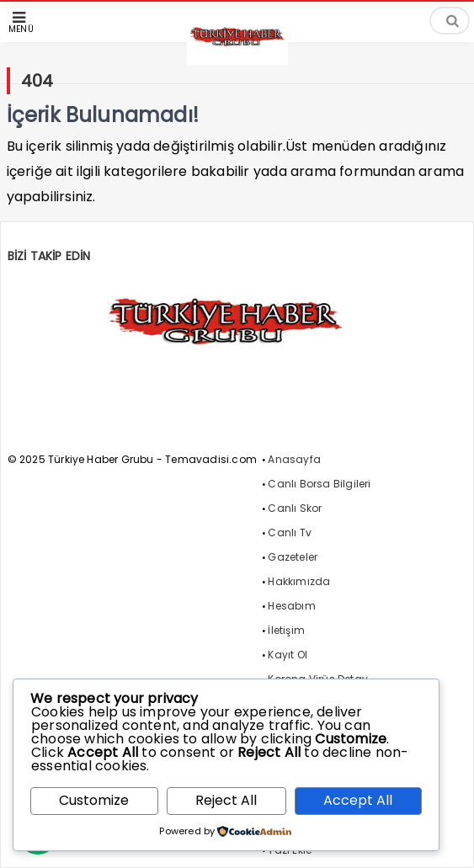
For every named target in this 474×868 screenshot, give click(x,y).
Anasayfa (294, 459)
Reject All (226, 800)
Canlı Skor (295, 508)
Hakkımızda (299, 581)
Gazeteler (293, 557)
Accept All (358, 800)
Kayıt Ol (288, 655)
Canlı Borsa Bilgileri (319, 484)
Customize (94, 800)
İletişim (286, 630)
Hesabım (291, 606)
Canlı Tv (290, 533)
